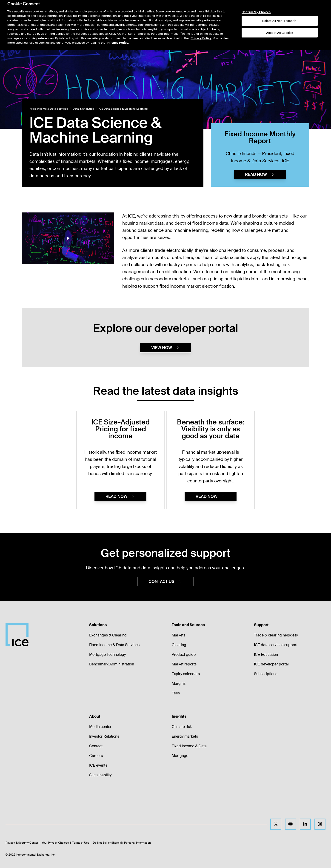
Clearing (179, 645)
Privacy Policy (201, 29)
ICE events (98, 765)
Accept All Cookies (280, 23)
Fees (176, 693)
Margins (179, 683)
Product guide (184, 655)
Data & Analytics (83, 109)
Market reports (184, 664)
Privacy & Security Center (22, 843)
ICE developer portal (271, 664)
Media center (100, 727)
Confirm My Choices (256, 3)
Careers (96, 756)
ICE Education (266, 655)
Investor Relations (104, 736)
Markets (178, 635)
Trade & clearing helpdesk (276, 635)
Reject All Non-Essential (280, 11)
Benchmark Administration (112, 664)
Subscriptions (266, 674)
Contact (96, 746)
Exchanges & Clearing (108, 635)
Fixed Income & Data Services (49, 109)
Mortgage (180, 756)
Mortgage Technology (107, 655)
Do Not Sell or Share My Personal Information (122, 843)
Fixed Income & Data (189, 746)
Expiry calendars (186, 674)
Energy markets (185, 736)
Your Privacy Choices (55, 843)
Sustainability (100, 775)
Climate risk (182, 727)
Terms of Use (81, 843)
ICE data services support (276, 645)
